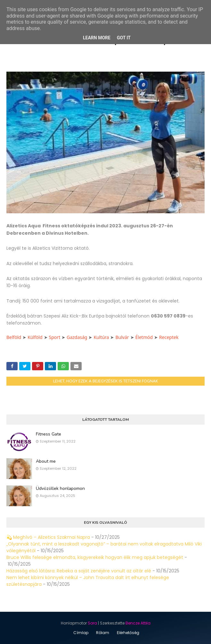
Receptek (169, 337)
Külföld (35, 337)
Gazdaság (77, 337)
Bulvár (122, 337)
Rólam (103, 633)
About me (46, 461)
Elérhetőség (128, 633)
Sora (92, 623)
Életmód (144, 337)
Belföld (14, 337)
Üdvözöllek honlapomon (60, 488)
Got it (124, 38)
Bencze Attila (138, 623)
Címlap (81, 633)
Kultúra (101, 337)
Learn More (97, 38)
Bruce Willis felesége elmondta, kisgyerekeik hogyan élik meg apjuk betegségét (95, 557)
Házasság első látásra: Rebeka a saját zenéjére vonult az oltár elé (79, 571)
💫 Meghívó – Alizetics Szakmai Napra (48, 537)
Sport (55, 337)
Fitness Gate (49, 434)
